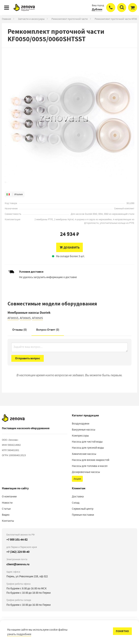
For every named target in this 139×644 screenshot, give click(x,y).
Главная (6, 19)
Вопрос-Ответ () (48, 330)
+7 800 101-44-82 (17, 540)
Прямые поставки (83, 515)
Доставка (78, 496)
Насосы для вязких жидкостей (91, 460)
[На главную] (13, 418)
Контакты (8, 521)
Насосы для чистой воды (87, 442)
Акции (77, 479)
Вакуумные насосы (84, 430)
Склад (76, 503)
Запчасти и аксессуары (31, 19)
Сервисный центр (83, 509)
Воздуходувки (81, 424)
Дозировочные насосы (86, 472)
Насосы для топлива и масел (90, 466)
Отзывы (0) (20, 330)
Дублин (97, 9)
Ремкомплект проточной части (70, 19)
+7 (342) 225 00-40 (18, 552)
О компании (9, 496)
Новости (7, 503)
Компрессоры (80, 436)
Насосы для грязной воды (88, 448)
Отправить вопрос (28, 358)
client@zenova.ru (18, 564)
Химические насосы (84, 454)
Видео (6, 515)
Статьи (6, 509)
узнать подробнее (19, 634)
